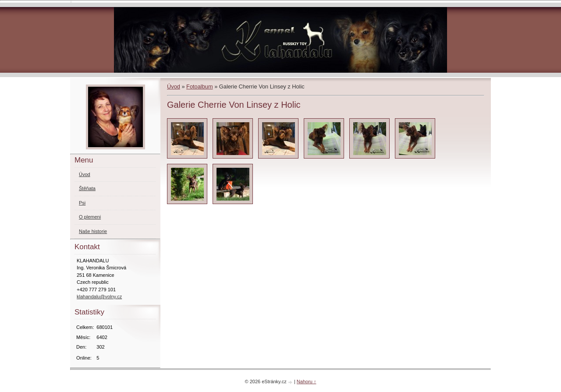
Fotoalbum (199, 87)
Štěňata (87, 188)
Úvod (174, 87)
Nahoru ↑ (307, 381)
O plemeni (90, 217)
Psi (82, 203)
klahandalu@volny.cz (99, 297)
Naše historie (93, 231)
